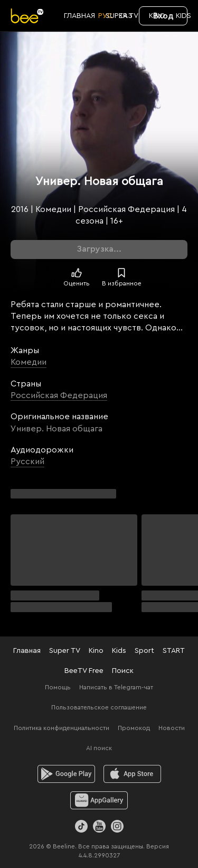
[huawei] (99, 800)
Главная (27, 651)
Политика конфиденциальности (62, 728)
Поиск (123, 671)
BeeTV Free (84, 671)
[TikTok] (81, 826)
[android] (66, 774)
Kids (119, 651)
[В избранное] (121, 273)
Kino (96, 651)
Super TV (65, 651)
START (174, 651)
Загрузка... (99, 249)
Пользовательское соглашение (99, 707)
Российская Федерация (59, 395)
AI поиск (99, 748)
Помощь (58, 687)
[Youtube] (99, 826)
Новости (172, 728)
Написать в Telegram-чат (116, 687)
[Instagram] (117, 826)
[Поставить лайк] (77, 273)
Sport (144, 651)
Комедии (29, 362)
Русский (27, 461)
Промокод (134, 728)
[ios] (132, 774)
